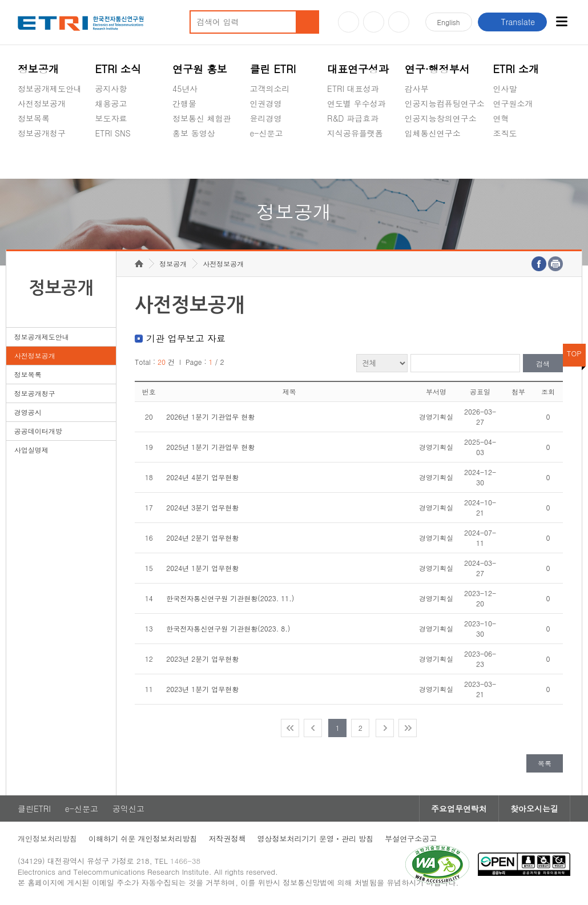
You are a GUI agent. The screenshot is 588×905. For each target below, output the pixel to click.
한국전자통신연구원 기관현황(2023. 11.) (230, 598)
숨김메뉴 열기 (23, 147)
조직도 (505, 133)
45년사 (185, 89)
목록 (545, 763)
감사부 (417, 89)
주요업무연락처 (459, 809)
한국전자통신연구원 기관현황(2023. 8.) (228, 628)
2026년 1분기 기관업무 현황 (210, 417)
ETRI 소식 (118, 69)
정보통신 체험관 (202, 118)
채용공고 (111, 103)
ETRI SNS (112, 133)
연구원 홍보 (200, 69)
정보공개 (38, 69)
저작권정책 (227, 838)
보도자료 (111, 118)
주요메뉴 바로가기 (0, 0)
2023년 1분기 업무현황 (202, 689)
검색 (543, 363)
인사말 (505, 89)
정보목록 (34, 118)
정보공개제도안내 (50, 89)
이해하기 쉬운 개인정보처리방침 (143, 838)
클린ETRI (34, 809)
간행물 (184, 103)
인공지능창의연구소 (441, 118)
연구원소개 (513, 103)
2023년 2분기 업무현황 (202, 659)
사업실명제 (31, 450)
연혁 (501, 118)
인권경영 (266, 103)
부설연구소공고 (411, 838)
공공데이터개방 (38, 431)
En (449, 22)
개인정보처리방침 (47, 838)
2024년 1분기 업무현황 (202, 568)
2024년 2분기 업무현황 (202, 538)
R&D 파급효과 (353, 118)
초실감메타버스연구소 (445, 160)
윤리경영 (266, 118)
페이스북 (399, 22)
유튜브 (349, 22)
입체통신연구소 (433, 133)
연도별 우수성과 (357, 103)
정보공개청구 (42, 133)
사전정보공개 (42, 103)
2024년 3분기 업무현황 (202, 507)
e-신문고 (267, 133)
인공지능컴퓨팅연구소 (445, 103)
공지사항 (111, 89)
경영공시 (34, 160)
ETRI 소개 (516, 69)
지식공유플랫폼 (355, 133)
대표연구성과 (358, 69)
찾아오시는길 (534, 809)
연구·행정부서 (437, 69)
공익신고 (266, 160)
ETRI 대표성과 (353, 89)
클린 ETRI (273, 69)
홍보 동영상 (194, 133)
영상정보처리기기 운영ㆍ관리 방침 (316, 838)
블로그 (374, 22)
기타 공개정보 (519, 160)
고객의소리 (270, 89)
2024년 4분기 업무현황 (202, 477)
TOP (574, 353)
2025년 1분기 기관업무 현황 (210, 447)
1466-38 (185, 861)
